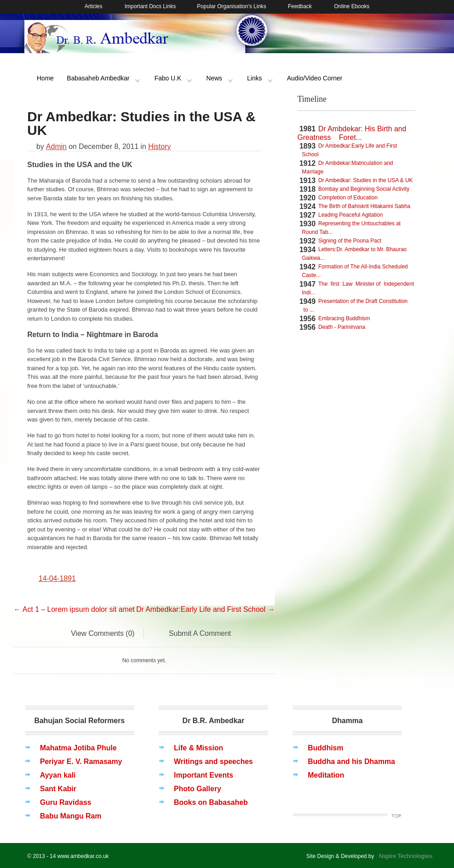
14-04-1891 (57, 578)
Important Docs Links (151, 6)
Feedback (299, 6)
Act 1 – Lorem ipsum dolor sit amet (74, 609)
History (159, 146)
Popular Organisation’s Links (231, 6)
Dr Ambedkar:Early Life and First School (205, 609)
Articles (93, 6)
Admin (56, 146)
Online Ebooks (352, 6)
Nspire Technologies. (405, 856)
